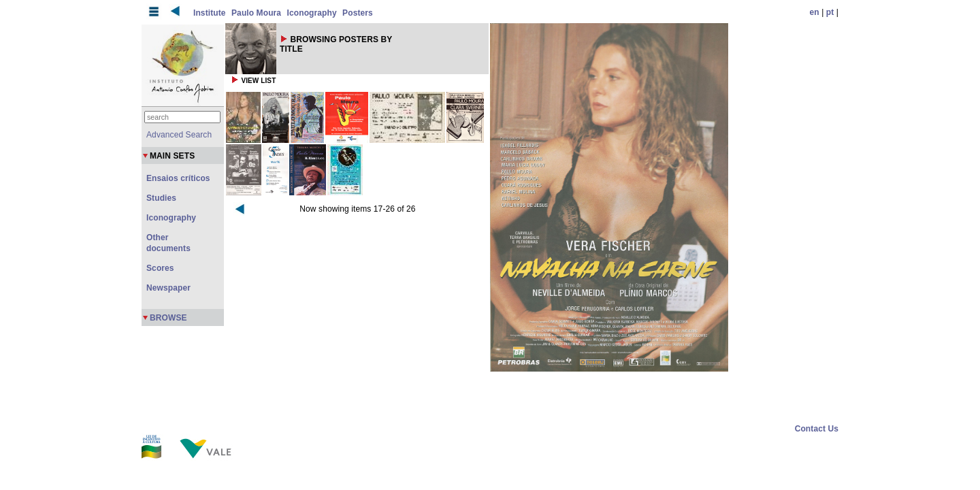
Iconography (312, 13)
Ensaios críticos (178, 178)
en (815, 12)
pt (830, 12)
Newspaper (168, 288)
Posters (358, 13)
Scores (160, 268)
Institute (210, 13)
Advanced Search (179, 135)
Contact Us (817, 429)
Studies (161, 198)
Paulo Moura (256, 13)
